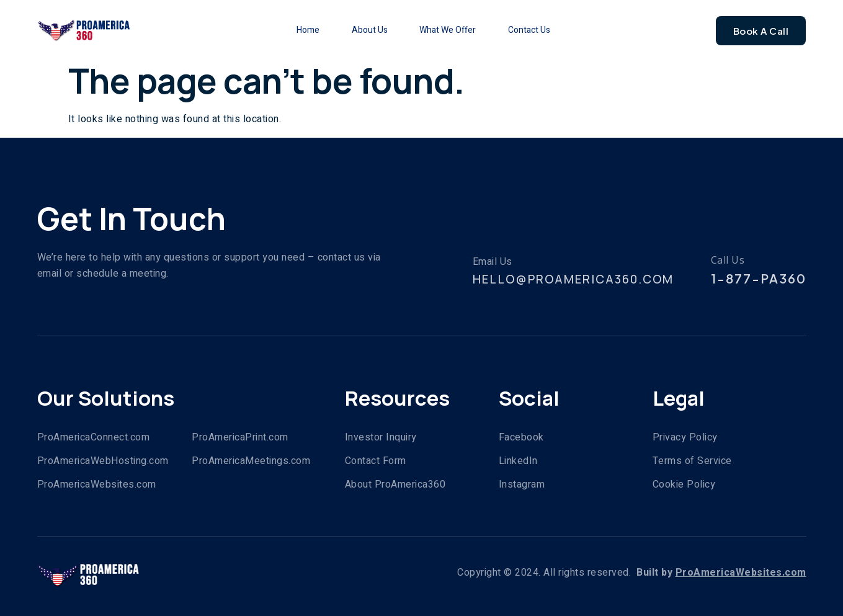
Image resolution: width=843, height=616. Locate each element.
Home (294, 30)
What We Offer (449, 30)
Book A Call (761, 31)
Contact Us (538, 30)
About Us (364, 30)
